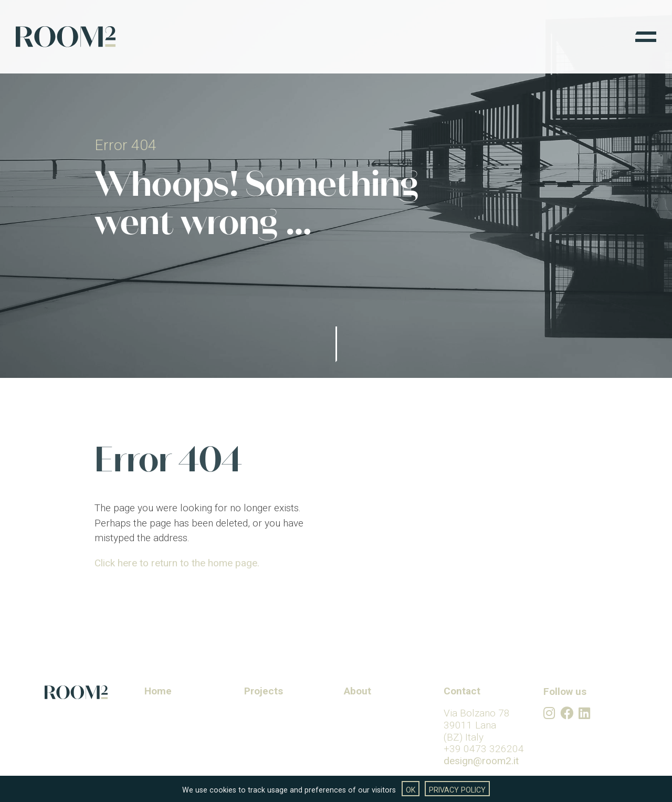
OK (411, 790)
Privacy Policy (457, 790)
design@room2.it (481, 761)
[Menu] (646, 37)
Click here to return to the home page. (177, 576)
